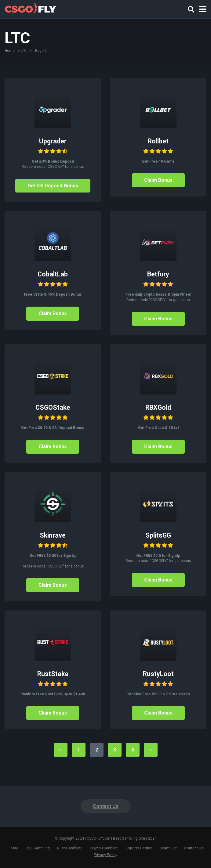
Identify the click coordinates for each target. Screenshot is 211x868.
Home (10, 51)
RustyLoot (158, 674)
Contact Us (106, 807)
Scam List (168, 848)
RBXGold (158, 407)
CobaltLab (53, 274)
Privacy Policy (105, 855)
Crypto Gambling (104, 848)
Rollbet (158, 141)
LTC (24, 51)
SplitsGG (158, 535)
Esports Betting (139, 848)
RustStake (53, 674)
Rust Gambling (70, 848)
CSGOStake (53, 407)
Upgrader (53, 141)
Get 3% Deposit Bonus (53, 186)
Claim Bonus (158, 180)
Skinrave (53, 535)
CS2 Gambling (38, 848)
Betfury (158, 274)
